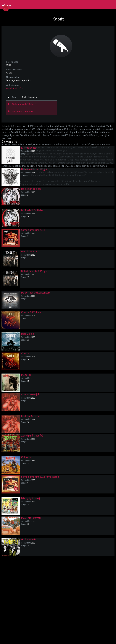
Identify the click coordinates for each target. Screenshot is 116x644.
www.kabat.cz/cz (14, 88)
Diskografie (9, 141)
